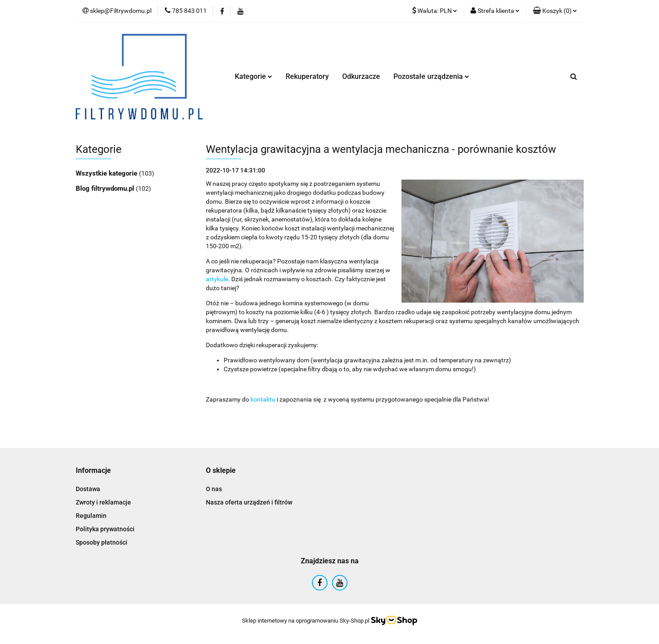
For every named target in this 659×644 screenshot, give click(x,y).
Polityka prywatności (105, 529)
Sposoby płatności (102, 542)
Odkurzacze (361, 76)
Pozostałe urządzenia (431, 76)
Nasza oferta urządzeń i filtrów (249, 502)
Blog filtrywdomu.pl (106, 189)
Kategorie (254, 76)
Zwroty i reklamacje (103, 502)
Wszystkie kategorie (107, 173)
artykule (217, 279)
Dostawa (88, 489)
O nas (214, 489)
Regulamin (91, 516)
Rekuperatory (307, 76)
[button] (555, 11)
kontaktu (263, 399)
